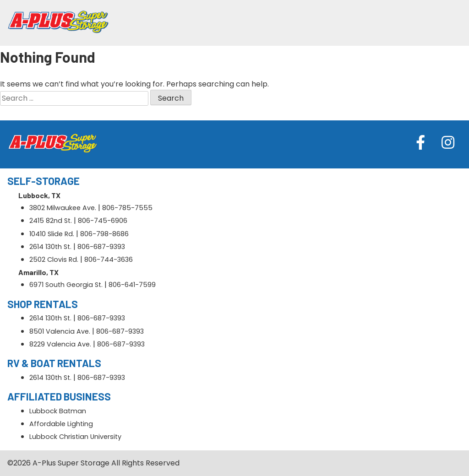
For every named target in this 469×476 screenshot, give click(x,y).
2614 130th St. (50, 247)
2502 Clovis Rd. (54, 260)
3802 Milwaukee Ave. (63, 208)
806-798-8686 (104, 234)
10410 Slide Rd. (52, 234)
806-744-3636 (109, 260)
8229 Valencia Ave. (60, 344)
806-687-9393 (101, 247)
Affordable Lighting (61, 424)
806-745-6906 (103, 221)
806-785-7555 (127, 208)
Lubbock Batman (58, 411)
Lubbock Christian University (75, 437)
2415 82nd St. (51, 221)
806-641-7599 (132, 285)
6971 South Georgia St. (66, 285)
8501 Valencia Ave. (60, 331)
